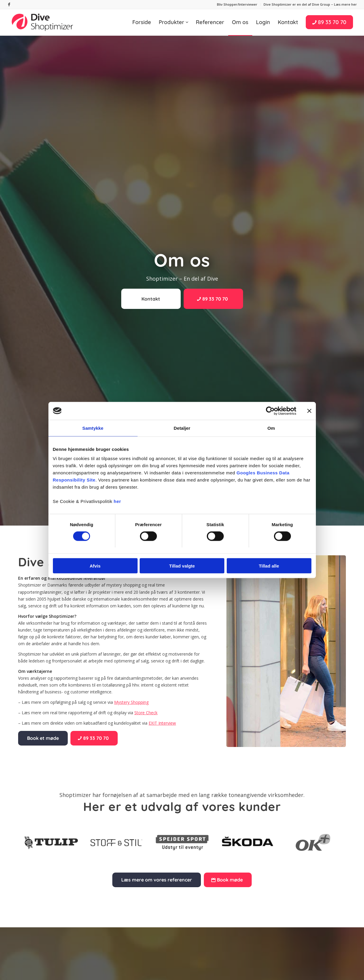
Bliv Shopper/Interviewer (237, 4)
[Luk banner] (309, 411)
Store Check (146, 713)
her (118, 501)
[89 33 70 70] (213, 299)
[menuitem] (237, 4)
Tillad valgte (182, 566)
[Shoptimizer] (43, 22)
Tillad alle (269, 566)
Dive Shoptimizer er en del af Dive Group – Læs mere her (310, 4)
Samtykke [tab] (93, 428)
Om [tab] (271, 428)
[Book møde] (228, 880)
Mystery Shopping (131, 702)
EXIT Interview (162, 723)
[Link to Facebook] (9, 4)
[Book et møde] (43, 738)
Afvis (95, 566)
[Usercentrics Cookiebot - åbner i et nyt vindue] (270, 411)
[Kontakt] (151, 299)
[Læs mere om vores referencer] (157, 880)
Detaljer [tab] (182, 428)
